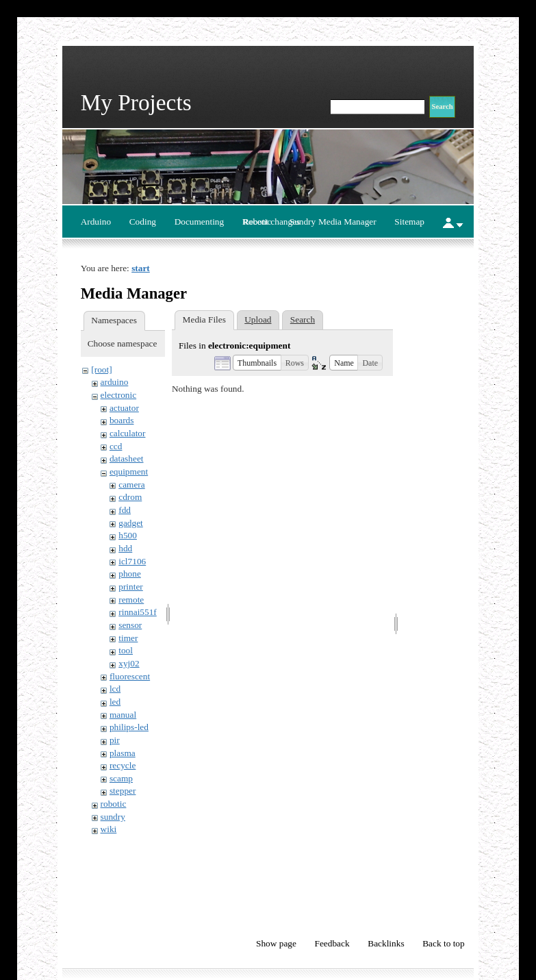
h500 (128, 535)
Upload (258, 319)
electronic (119, 395)
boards (122, 420)
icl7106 (132, 561)
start (141, 268)
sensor (130, 625)
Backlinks (386, 943)
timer (128, 638)
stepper (123, 791)
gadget (131, 523)
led (115, 702)
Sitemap (409, 222)
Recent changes (271, 222)
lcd (115, 689)
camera (131, 485)
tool (126, 650)
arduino (115, 382)
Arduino (96, 222)
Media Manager (347, 222)
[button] (257, 362)
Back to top (443, 943)
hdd (125, 548)
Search (303, 319)
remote (131, 600)
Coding (143, 222)
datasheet (127, 458)
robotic (114, 804)
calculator (128, 433)
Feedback (332, 943)
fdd (125, 510)
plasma (123, 753)
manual (123, 715)
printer (131, 587)
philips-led (129, 727)
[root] (101, 369)
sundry (113, 817)
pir (115, 740)
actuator (124, 408)
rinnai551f (138, 612)
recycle (123, 765)
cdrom (130, 497)
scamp (121, 778)
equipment (129, 472)
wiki (109, 829)
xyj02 (129, 663)
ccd (116, 446)
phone (130, 574)
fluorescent (130, 676)
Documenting (200, 222)
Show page (276, 943)
